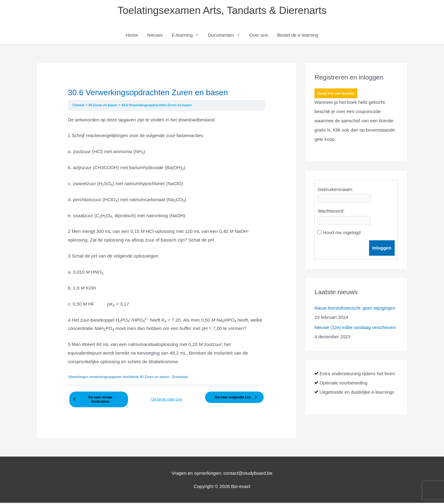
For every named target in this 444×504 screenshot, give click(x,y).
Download (185, 378)
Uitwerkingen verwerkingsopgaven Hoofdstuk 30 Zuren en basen (121, 378)
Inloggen (382, 249)
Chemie (79, 106)
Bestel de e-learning (298, 36)
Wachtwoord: (331, 212)
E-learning (182, 36)
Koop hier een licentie (337, 95)
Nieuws (155, 36)
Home (132, 36)
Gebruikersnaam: (335, 190)
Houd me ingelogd (342, 233)
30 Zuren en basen (105, 106)
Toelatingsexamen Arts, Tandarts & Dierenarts (222, 11)
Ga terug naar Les (167, 399)
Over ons (259, 36)
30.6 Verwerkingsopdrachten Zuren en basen (160, 106)
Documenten (221, 36)
